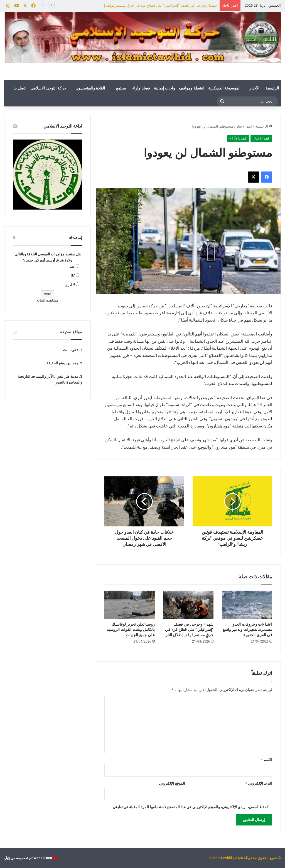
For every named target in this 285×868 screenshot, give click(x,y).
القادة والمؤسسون (90, 88)
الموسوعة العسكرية (224, 88)
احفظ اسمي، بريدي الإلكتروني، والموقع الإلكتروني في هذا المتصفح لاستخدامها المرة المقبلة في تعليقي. (190, 807)
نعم (72, 266)
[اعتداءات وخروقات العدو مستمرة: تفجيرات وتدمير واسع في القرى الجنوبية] (247, 605)
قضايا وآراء (141, 88)
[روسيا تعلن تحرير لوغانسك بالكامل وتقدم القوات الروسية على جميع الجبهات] (130, 605)
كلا (73, 276)
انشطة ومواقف (191, 88)
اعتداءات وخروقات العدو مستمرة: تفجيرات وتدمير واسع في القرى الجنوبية (247, 630)
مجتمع (121, 88)
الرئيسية (272, 88)
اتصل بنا (20, 88)
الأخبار (254, 88)
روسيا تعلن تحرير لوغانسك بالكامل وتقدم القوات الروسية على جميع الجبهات (131, 630)
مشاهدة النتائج (47, 300)
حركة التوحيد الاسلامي (48, 88)
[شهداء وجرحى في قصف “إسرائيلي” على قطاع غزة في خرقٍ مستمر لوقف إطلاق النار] (188, 605)
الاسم (267, 760)
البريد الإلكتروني (259, 783)
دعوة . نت (71, 350)
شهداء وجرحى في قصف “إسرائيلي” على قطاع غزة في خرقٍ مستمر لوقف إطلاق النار (189, 630)
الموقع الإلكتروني (172, 783)
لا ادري (70, 285)
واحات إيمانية (164, 88)
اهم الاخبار (244, 126)
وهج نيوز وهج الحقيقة (62, 363)
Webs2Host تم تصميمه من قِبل (28, 858)
